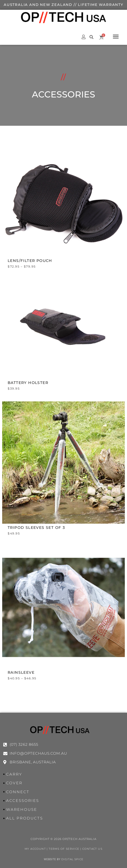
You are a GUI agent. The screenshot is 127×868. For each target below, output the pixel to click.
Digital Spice (72, 859)
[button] (116, 36)
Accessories (63, 136)
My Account (35, 849)
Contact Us (92, 849)
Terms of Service (64, 849)
